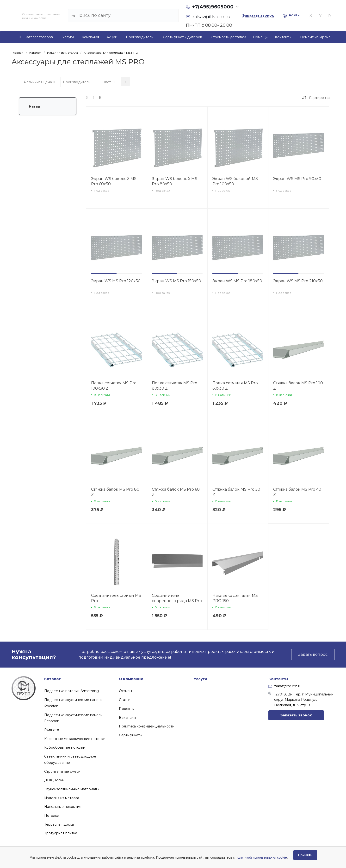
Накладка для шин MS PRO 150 (235, 598)
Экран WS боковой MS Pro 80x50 (175, 181)
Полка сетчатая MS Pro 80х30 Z (175, 386)
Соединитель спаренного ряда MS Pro (177, 598)
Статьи (125, 700)
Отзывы (125, 691)
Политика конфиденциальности (147, 726)
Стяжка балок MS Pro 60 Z (176, 492)
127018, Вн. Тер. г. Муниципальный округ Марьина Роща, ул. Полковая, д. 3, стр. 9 (301, 699)
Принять (305, 855)
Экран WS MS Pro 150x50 (176, 281)
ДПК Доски (54, 780)
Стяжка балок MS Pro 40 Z (297, 492)
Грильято (52, 730)
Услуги (201, 679)
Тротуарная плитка (61, 833)
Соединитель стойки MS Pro (116, 598)
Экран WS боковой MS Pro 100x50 (235, 181)
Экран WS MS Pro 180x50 (237, 281)
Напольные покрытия (63, 807)
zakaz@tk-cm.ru (285, 686)
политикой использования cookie (261, 857)
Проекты (127, 709)
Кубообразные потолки (65, 747)
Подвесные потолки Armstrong (71, 691)
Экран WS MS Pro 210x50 (298, 281)
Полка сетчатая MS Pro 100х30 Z (114, 386)
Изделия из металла (62, 798)
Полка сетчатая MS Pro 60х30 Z (235, 386)
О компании (131, 679)
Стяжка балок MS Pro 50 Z (236, 492)
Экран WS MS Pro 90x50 (297, 179)
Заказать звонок (296, 715)
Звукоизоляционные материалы (72, 789)
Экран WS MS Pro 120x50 (116, 281)
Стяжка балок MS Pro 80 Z (115, 492)
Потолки (52, 816)
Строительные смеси (62, 772)
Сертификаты (131, 735)
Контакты (278, 679)
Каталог (53, 679)
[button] (286, 171)
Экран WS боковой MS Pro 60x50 (114, 181)
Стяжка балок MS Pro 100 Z (298, 386)
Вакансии (127, 718)
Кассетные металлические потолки (75, 739)
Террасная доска (59, 824)
